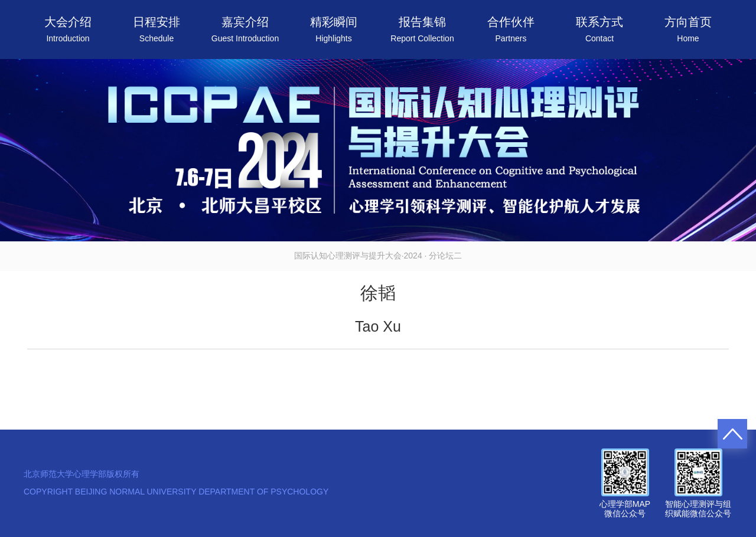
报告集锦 (422, 29)
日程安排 (157, 29)
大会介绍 (68, 29)
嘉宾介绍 (245, 29)
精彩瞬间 (334, 29)
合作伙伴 (511, 29)
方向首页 (688, 29)
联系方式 (599, 29)
